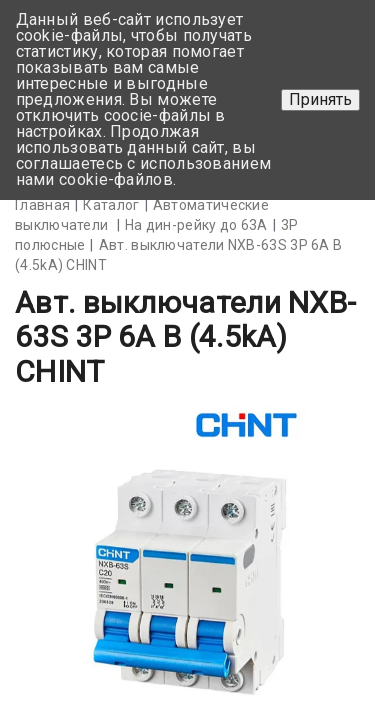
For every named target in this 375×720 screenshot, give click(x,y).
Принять (320, 99)
